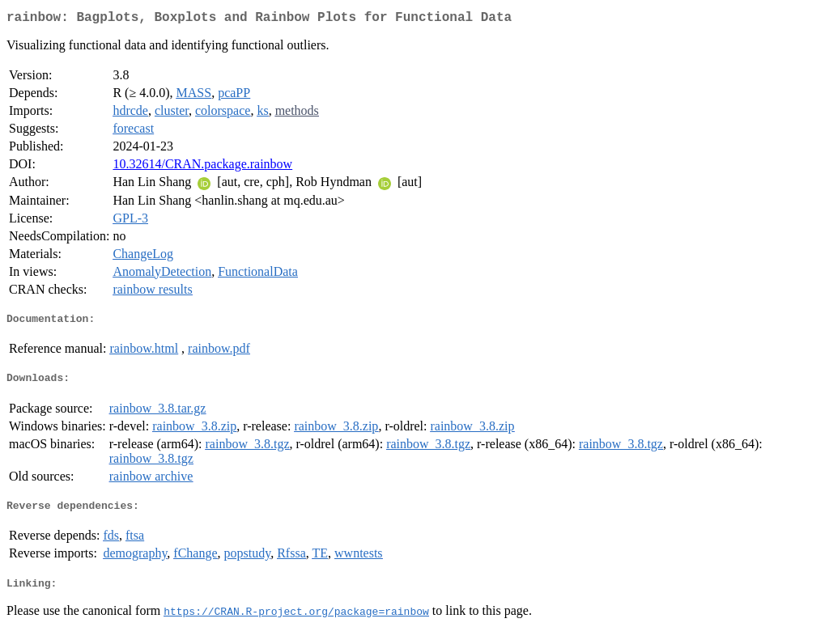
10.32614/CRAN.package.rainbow (202, 167)
